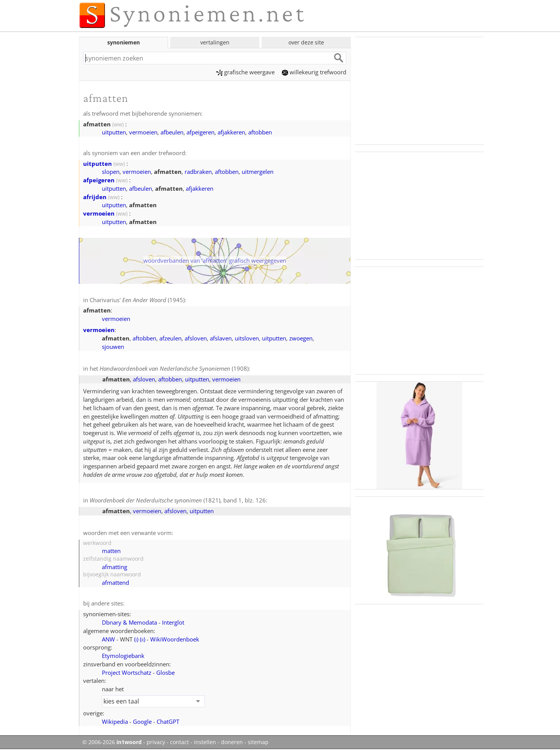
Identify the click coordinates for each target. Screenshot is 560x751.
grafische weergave (246, 72)
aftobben (260, 132)
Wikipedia (115, 722)
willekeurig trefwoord (314, 72)
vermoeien (143, 132)
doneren (232, 742)
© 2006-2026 (112, 742)
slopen (111, 172)
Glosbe (165, 672)
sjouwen (113, 347)
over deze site (306, 42)
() (136, 639)
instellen (205, 742)
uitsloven (247, 338)
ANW (108, 639)
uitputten (114, 132)
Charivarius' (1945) (137, 300)
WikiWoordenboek (175, 639)
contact (179, 742)
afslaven (221, 338)
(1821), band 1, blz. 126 (178, 500)
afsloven (196, 338)
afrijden (95, 197)
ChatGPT (168, 722)
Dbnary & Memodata (129, 622)
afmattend (115, 582)
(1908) (174, 368)
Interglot (173, 622)
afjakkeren (231, 132)
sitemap (258, 742)
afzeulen (170, 338)
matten (111, 551)
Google (142, 722)
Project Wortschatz (127, 672)
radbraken (198, 172)
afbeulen (172, 132)
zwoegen (301, 338)
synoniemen (124, 42)
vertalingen (215, 42)
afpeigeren (201, 132)
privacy (156, 742)
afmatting (115, 567)
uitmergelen (258, 172)
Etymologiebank (123, 656)
